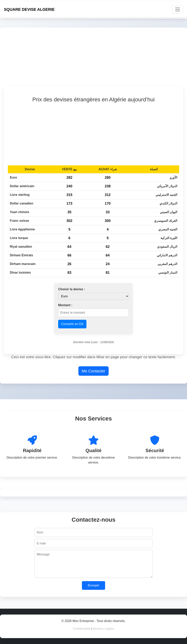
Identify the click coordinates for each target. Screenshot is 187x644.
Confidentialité (82, 629)
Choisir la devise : (72, 289)
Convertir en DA (72, 324)
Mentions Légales (103, 629)
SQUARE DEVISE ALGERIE (29, 9)
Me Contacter (93, 371)
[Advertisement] (93, 59)
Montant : (65, 305)
